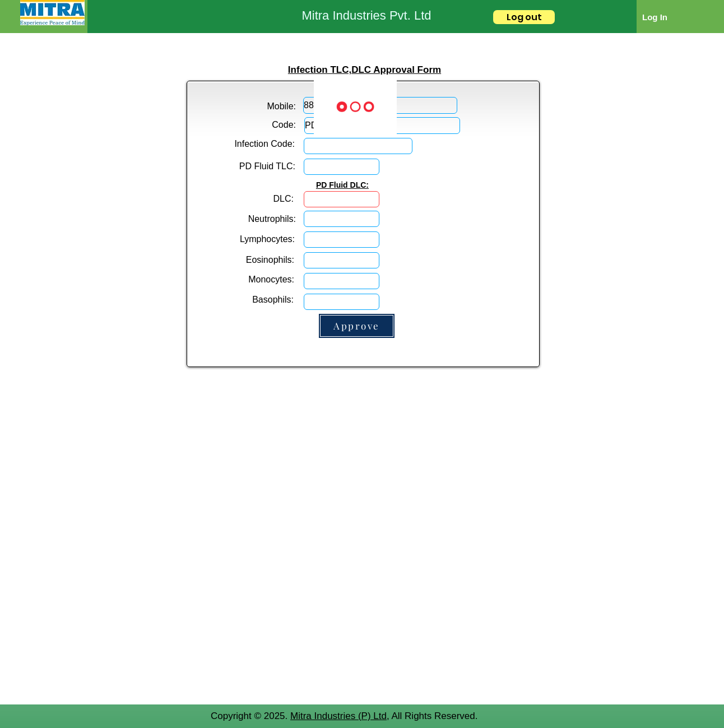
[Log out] (524, 17)
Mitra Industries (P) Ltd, (340, 716)
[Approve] (357, 326)
